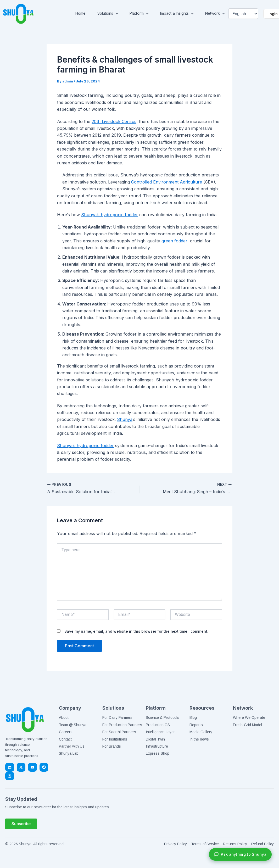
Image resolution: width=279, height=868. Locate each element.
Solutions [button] (108, 14)
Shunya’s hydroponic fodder (110, 215)
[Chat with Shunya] (240, 854)
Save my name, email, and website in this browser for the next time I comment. (136, 631)
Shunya (125, 419)
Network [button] (215, 14)
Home (80, 13)
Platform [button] (139, 14)
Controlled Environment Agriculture (167, 182)
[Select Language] (243, 14)
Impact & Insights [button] (177, 14)
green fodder (174, 241)
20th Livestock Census (114, 121)
